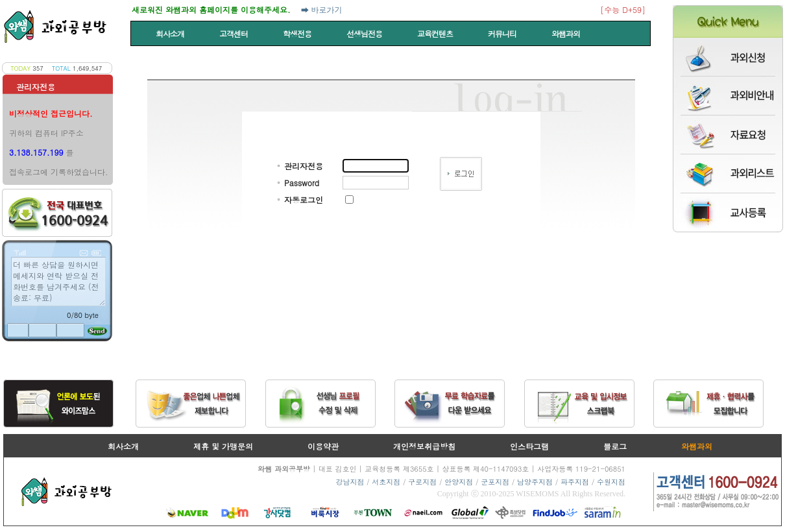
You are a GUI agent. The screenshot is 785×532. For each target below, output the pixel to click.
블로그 (615, 446)
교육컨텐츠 (436, 33)
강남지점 (350, 482)
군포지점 (495, 482)
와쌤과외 (567, 33)
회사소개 (171, 33)
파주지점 (575, 482)
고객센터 (235, 33)
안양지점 (459, 482)
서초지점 (386, 482)
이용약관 (323, 446)
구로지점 (422, 482)
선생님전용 (365, 33)
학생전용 (298, 33)
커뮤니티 (503, 33)
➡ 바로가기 (322, 9)
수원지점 (611, 482)
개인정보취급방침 (424, 446)
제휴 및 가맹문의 (223, 446)
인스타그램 (529, 446)
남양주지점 (535, 482)
